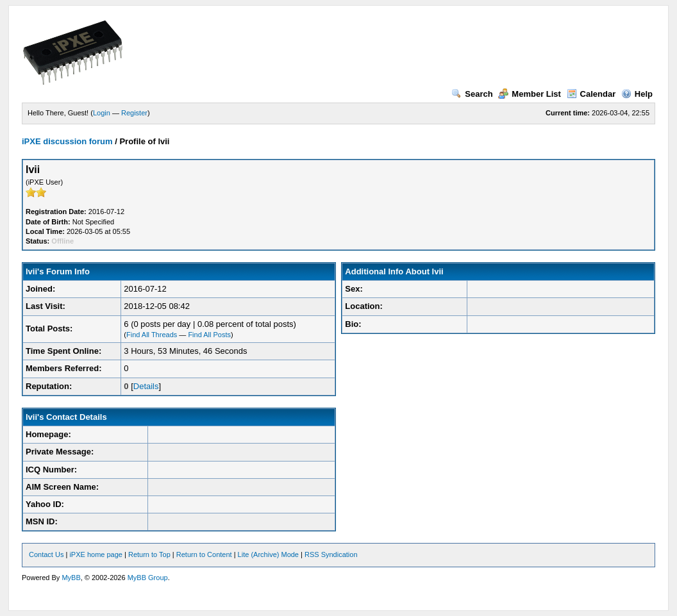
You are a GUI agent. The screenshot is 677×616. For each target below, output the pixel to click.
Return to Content (204, 554)
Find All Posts (209, 335)
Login (102, 113)
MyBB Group (148, 578)
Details (146, 386)
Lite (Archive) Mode (268, 554)
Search (472, 94)
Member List (530, 94)
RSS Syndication (331, 554)
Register (134, 113)
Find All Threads (152, 335)
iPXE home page (96, 554)
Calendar (591, 94)
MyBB (71, 578)
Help (637, 94)
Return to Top (149, 554)
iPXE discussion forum (67, 141)
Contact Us (46, 554)
